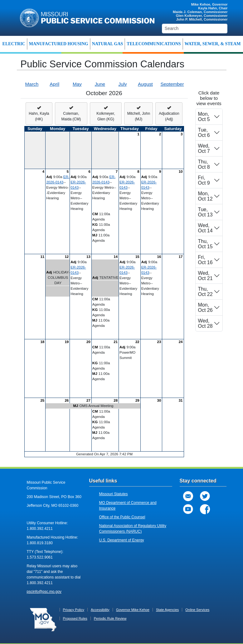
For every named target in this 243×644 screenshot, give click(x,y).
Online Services (197, 610)
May (77, 84)
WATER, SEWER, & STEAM (213, 44)
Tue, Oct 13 (205, 212)
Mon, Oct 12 (205, 196)
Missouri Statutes (114, 494)
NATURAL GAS (108, 44)
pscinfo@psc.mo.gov (44, 592)
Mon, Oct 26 (205, 307)
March (32, 84)
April (54, 84)
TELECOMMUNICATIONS (154, 44)
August (145, 84)
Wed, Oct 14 (205, 228)
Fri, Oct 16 (205, 260)
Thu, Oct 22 (205, 292)
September (172, 84)
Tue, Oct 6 (204, 133)
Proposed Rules (75, 618)
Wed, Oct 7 (204, 148)
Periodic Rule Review (110, 618)
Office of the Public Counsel (122, 517)
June (100, 84)
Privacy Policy (74, 610)
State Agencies (167, 610)
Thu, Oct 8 (204, 164)
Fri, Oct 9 (204, 180)
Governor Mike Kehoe (133, 610)
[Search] (195, 29)
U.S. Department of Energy (122, 540)
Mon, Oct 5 (204, 117)
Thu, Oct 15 (205, 244)
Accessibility (100, 610)
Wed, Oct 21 (205, 276)
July (122, 84)
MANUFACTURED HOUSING (59, 44)
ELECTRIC (14, 44)
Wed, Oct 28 (205, 323)
